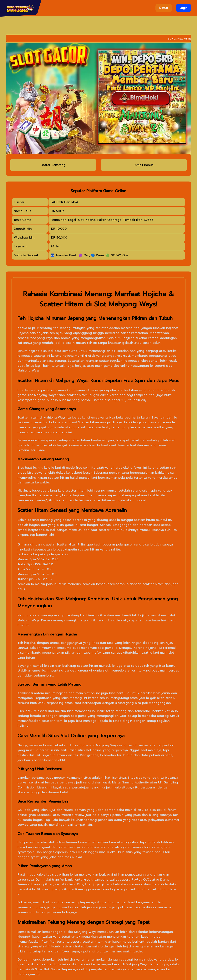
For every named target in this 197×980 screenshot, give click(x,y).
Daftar (164, 8)
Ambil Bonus (144, 165)
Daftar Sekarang (53, 165)
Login (184, 8)
